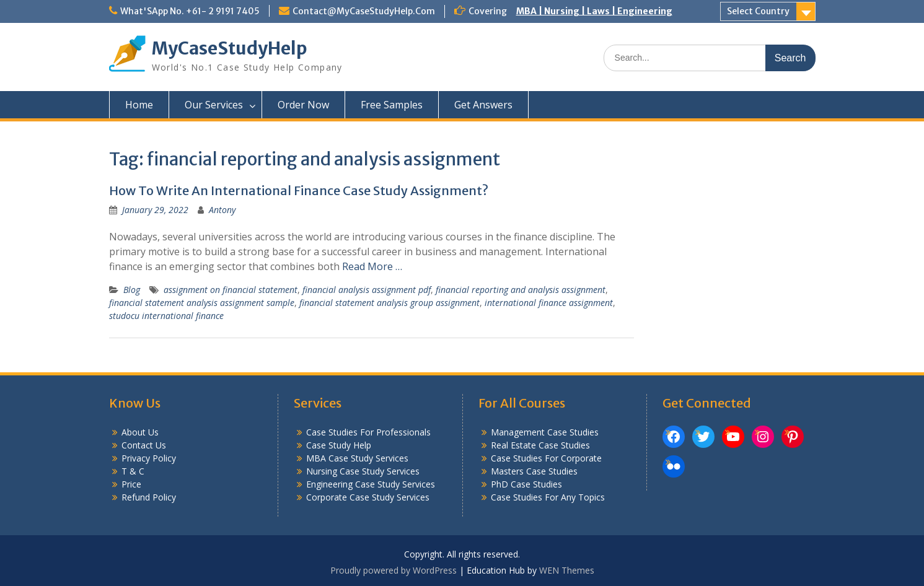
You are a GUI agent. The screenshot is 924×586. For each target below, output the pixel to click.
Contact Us (144, 445)
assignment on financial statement (231, 290)
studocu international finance (166, 316)
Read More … (372, 266)
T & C (133, 471)
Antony (222, 210)
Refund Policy (149, 497)
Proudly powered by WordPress (394, 570)
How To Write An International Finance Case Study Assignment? (299, 190)
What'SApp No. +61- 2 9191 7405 (190, 11)
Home (139, 105)
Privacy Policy (149, 458)
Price (131, 484)
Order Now (303, 105)
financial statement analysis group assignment (389, 303)
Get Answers (483, 105)
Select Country (758, 11)
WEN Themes (567, 570)
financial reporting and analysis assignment (521, 290)
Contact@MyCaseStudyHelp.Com (364, 11)
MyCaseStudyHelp (230, 48)
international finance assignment (549, 303)
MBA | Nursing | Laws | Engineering (594, 11)
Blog (132, 290)
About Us (140, 432)
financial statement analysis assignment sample (202, 303)
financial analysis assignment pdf (367, 290)
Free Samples (392, 105)
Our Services (214, 105)
